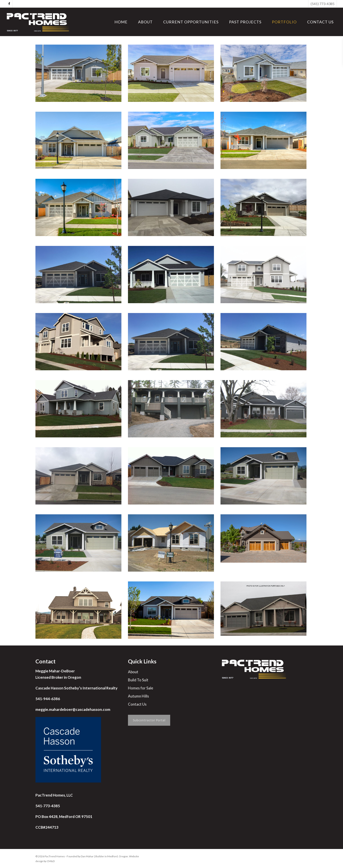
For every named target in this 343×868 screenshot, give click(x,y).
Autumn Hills (138, 696)
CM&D (51, 861)
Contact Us (137, 704)
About (133, 672)
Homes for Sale (141, 688)
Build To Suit (138, 680)
